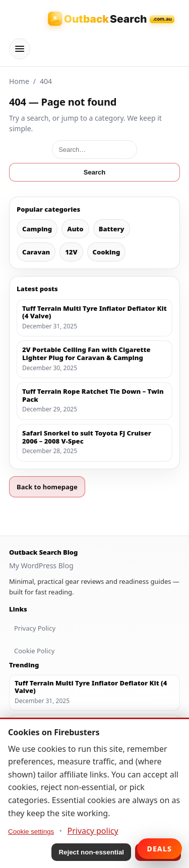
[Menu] (20, 49)
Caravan (36, 252)
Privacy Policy (35, 628)
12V (71, 252)
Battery (112, 229)
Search (94, 172)
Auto (75, 229)
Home (19, 81)
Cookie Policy (34, 651)
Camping (37, 229)
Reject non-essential (91, 852)
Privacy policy (93, 831)
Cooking (107, 252)
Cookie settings (31, 832)
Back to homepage (47, 487)
